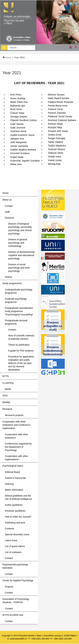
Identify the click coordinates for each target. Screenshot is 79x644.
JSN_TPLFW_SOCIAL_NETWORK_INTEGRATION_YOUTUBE (65, 4)
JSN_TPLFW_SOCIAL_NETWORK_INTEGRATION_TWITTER (71, 4)
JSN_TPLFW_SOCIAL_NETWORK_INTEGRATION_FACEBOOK (76, 4)
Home (8, 57)
